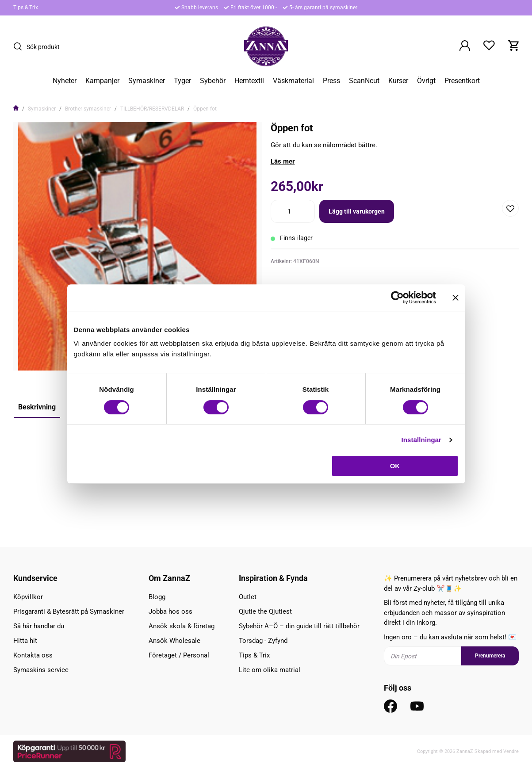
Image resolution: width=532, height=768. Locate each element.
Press (331, 81)
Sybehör (213, 81)
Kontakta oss (33, 655)
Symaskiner (147, 81)
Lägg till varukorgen (357, 211)
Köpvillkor (28, 597)
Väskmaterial (293, 81)
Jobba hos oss (170, 611)
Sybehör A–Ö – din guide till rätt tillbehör (299, 626)
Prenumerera (490, 656)
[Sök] (20, 46)
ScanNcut (364, 81)
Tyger (182, 81)
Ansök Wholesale (174, 641)
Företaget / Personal (179, 655)
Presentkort (462, 81)
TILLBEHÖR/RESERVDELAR (152, 109)
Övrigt (426, 81)
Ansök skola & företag (182, 626)
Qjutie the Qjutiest (265, 611)
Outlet (248, 597)
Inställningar (421, 440)
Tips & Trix (26, 8)
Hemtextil (249, 81)
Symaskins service (41, 670)
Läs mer (283, 161)
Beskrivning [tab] (37, 407)
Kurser (398, 81)
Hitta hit (25, 641)
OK (395, 466)
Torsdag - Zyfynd (263, 641)
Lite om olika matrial (270, 670)
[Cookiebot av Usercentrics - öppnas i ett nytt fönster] (397, 298)
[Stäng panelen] (455, 298)
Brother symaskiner (88, 109)
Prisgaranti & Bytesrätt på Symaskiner (69, 611)
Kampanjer (102, 81)
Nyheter (65, 81)
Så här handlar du (39, 626)
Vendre (511, 751)
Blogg (157, 597)
